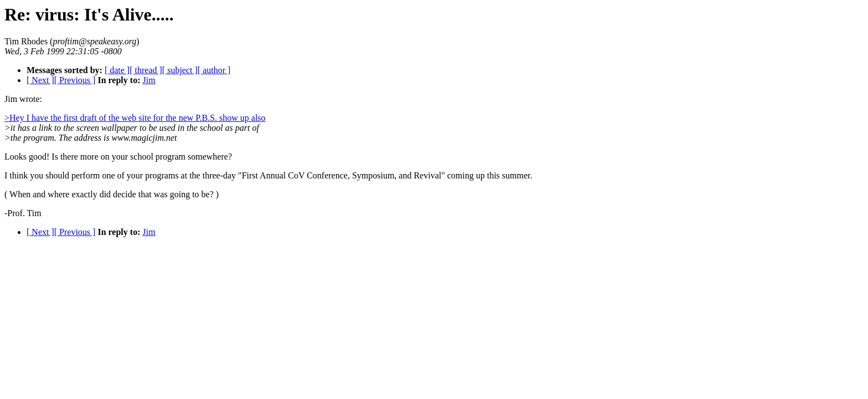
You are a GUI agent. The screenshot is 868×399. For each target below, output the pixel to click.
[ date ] (117, 70)
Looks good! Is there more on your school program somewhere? (118, 157)
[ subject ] (180, 70)
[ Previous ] (75, 80)
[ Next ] (40, 80)
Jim (149, 80)
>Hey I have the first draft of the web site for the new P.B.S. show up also (135, 118)
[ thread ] (146, 70)
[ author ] (214, 70)
